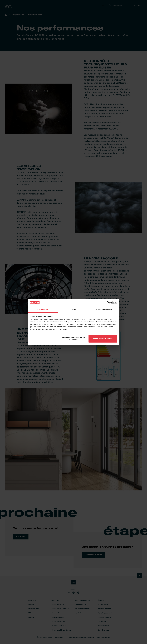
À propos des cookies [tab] (104, 309)
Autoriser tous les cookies (103, 339)
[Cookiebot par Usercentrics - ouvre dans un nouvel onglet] (108, 303)
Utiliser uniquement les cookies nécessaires (73, 339)
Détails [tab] (73, 309)
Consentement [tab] (43, 309)
